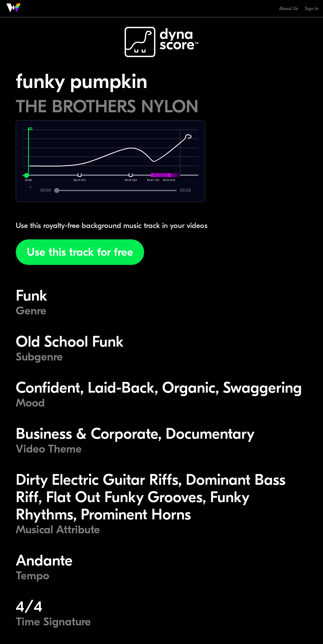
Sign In (312, 9)
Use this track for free (80, 252)
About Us (289, 9)
